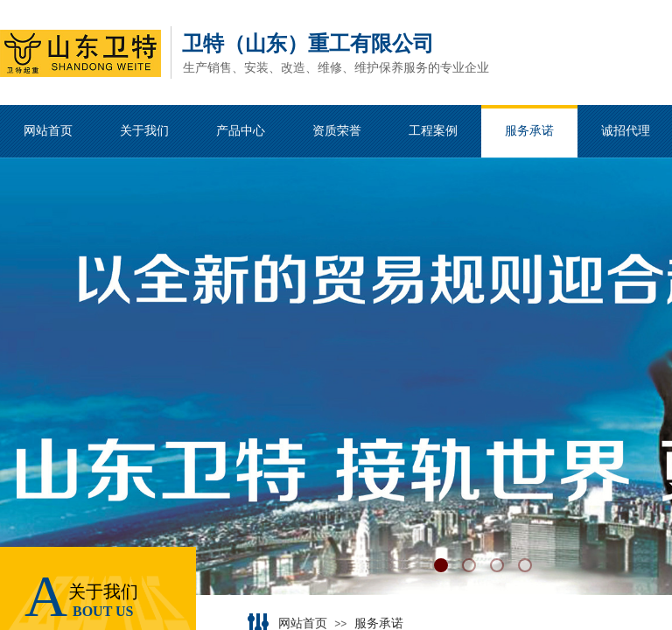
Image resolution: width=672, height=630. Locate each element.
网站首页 (303, 623)
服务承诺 (379, 623)
